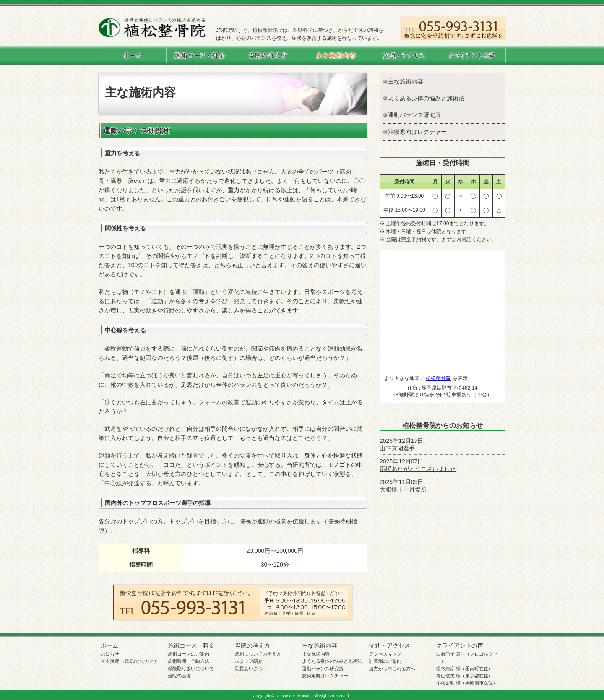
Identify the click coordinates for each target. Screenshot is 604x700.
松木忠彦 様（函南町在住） (465, 669)
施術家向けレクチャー (325, 676)
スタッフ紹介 (249, 661)
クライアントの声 (460, 645)
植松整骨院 (438, 378)
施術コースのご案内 (189, 654)
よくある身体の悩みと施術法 (426, 98)
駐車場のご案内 (385, 661)
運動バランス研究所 (414, 115)
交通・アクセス (390, 645)
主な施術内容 (406, 81)
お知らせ (110, 654)
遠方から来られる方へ (392, 669)
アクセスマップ (385, 654)
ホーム (109, 645)
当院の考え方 (253, 645)
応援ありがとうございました (418, 469)
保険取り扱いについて (191, 669)
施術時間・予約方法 (189, 661)
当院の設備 (179, 676)
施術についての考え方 (258, 654)
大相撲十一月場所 (403, 489)
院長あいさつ (249, 669)
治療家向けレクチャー (417, 132)
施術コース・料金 (191, 645)
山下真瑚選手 (397, 448)
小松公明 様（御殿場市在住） (467, 683)
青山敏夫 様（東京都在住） (465, 676)
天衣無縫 (129, 661)
